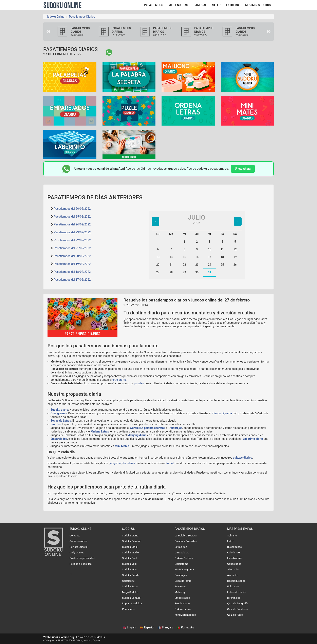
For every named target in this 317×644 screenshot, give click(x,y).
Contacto (75, 536)
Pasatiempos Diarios (82, 17)
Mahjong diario (137, 435)
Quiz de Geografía (238, 603)
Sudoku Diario (130, 536)
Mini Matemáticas (185, 615)
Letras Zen (181, 547)
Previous (48, 32)
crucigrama (119, 380)
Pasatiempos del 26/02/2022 (72, 209)
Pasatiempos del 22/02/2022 (72, 240)
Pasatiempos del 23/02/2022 (72, 232)
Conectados (234, 564)
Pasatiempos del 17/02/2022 (72, 280)
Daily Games (77, 553)
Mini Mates (122, 446)
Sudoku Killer (130, 569)
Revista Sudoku (79, 547)
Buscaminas (234, 547)
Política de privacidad (82, 558)
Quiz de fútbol (235, 615)
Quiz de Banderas (237, 609)
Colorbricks (234, 553)
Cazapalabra (182, 553)
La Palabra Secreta (186, 536)
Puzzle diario (182, 603)
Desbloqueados (236, 581)
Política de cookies (81, 564)
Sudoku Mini (129, 564)
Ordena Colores (184, 558)
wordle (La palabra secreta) (147, 428)
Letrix (230, 541)
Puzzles (56, 424)
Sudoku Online (62, 5)
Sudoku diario (59, 410)
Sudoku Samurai (132, 598)
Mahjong (180, 592)
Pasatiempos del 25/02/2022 (72, 217)
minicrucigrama (222, 413)
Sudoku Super (130, 586)
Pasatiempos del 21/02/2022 (72, 248)
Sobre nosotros (78, 541)
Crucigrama (181, 564)
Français (166, 627)
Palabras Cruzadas (186, 541)
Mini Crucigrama (184, 569)
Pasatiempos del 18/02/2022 (72, 272)
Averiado (232, 575)
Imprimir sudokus (132, 603)
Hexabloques (235, 558)
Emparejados (59, 439)
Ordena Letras (100, 431)
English (130, 627)
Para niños (128, 609)
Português (186, 627)
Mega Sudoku (130, 592)
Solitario (232, 536)
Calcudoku (128, 581)
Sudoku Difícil (130, 547)
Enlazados (233, 586)
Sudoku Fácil (130, 558)
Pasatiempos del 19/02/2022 (72, 264)
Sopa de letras (183, 581)
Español (147, 627)
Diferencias (234, 598)
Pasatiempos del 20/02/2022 (72, 256)
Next (269, 32)
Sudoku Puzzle (131, 575)
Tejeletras (180, 586)
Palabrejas (175, 428)
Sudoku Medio (130, 553)
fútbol (170, 463)
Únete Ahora (243, 169)
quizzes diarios (243, 458)
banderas (129, 463)
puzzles (139, 383)
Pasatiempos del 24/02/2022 (72, 224)
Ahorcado (233, 569)
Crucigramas (59, 413)
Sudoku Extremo (132, 541)
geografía (115, 463)
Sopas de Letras (61, 421)
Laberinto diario (253, 439)
